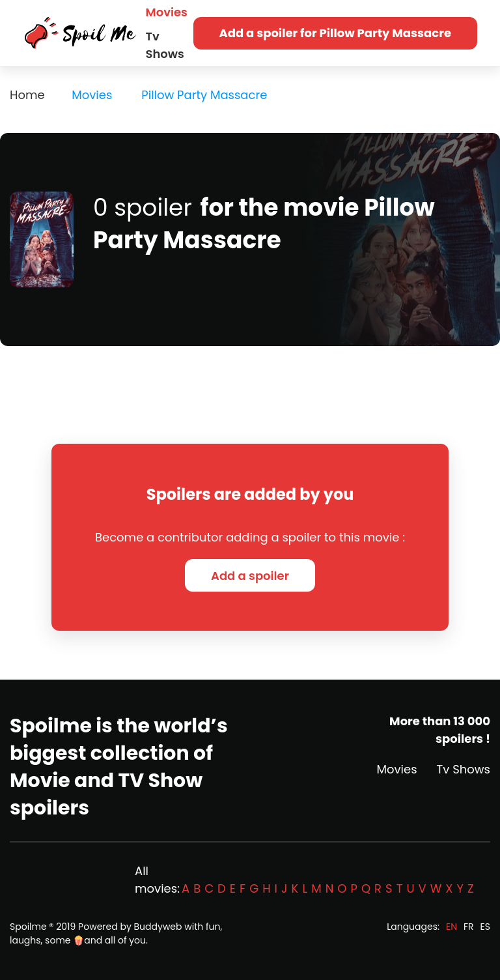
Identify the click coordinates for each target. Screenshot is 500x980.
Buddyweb (158, 927)
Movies (167, 12)
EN (451, 927)
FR (469, 927)
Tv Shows (165, 45)
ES (485, 927)
